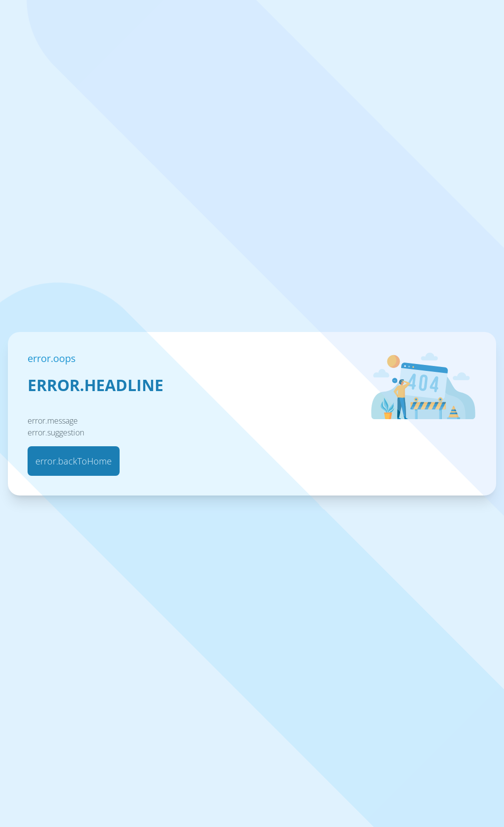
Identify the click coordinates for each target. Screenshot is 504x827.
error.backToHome (74, 461)
